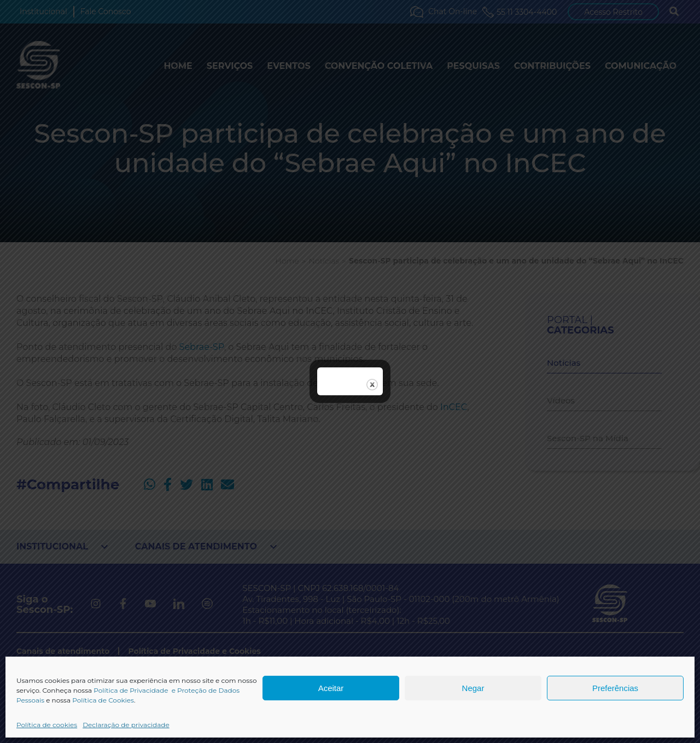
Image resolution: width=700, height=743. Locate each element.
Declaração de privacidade (126, 725)
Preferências (615, 688)
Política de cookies (47, 725)
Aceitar (331, 688)
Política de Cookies (103, 700)
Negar (473, 688)
